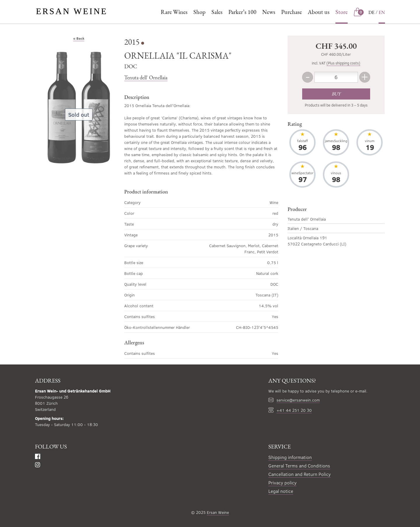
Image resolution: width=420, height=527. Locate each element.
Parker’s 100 (242, 12)
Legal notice (281, 491)
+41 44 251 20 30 (294, 410)
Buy (336, 94)
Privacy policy (282, 482)
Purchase (292, 12)
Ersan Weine (218, 512)
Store (342, 12)
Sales (217, 12)
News (269, 12)
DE (371, 12)
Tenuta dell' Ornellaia (146, 77)
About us (319, 12)
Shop (199, 12)
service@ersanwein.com (298, 400)
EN (382, 12)
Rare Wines (174, 12)
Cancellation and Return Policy (300, 474)
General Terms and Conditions (299, 466)
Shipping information (290, 457)
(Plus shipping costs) (343, 63)
